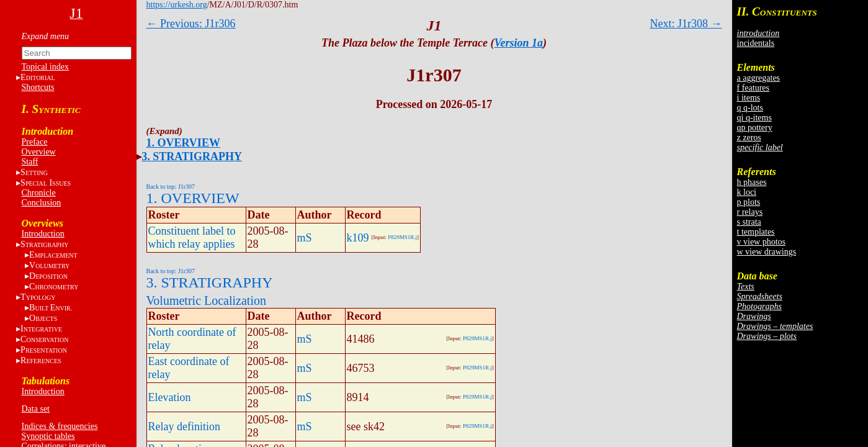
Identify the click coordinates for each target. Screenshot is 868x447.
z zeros (749, 138)
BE (51, 308)
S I (46, 183)
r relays (750, 212)
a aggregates (759, 78)
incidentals (756, 43)
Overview (39, 152)
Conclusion (42, 203)
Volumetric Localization (206, 300)
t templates (756, 232)
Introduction (43, 234)
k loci (747, 192)
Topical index (45, 67)
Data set (36, 409)
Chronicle (39, 193)
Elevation (170, 397)
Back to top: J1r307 (171, 187)
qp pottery (755, 128)
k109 (358, 238)
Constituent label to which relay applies (192, 237)
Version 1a (519, 43)
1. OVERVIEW (183, 143)
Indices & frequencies (60, 426)
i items (749, 98)
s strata (749, 222)
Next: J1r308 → (686, 24)
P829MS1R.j (402, 237)
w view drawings (767, 252)
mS (305, 238)
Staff (30, 162)
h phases (752, 182)
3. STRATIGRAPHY (192, 156)
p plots (749, 202)
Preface (35, 142)
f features (753, 88)
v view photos (762, 242)
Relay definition (184, 427)
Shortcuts (38, 87)
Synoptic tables (48, 436)
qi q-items (754, 118)
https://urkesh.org (177, 5)
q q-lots (750, 108)
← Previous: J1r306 (191, 24)
